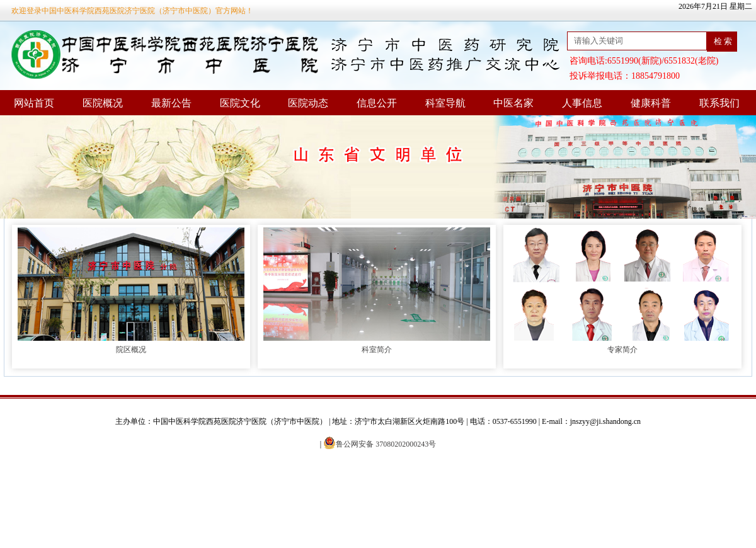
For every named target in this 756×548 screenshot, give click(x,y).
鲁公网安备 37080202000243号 (380, 444)
